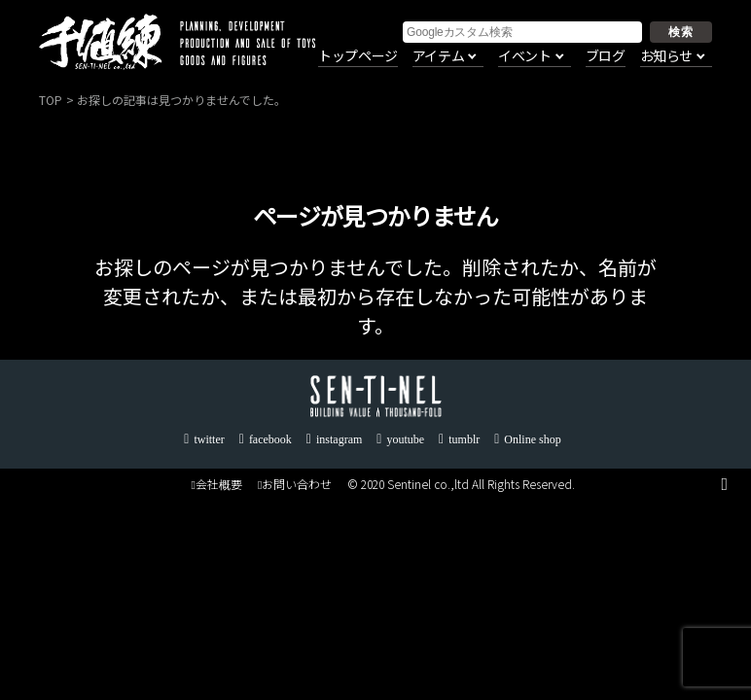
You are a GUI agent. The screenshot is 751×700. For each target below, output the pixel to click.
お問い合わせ (295, 484)
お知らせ (666, 56)
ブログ (606, 56)
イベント (524, 56)
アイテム (438, 56)
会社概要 (217, 484)
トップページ (358, 56)
